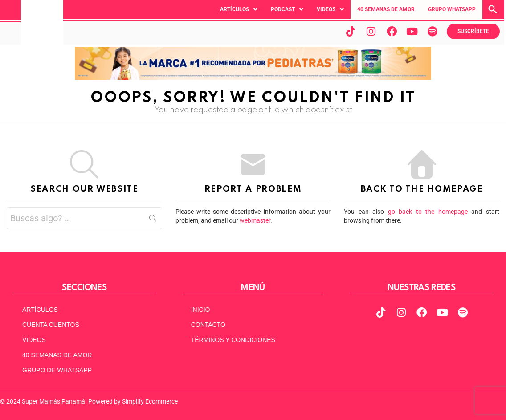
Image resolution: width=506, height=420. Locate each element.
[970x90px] (253, 77)
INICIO (201, 310)
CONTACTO (208, 325)
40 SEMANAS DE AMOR (386, 9)
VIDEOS (34, 340)
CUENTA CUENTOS (51, 325)
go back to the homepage (428, 212)
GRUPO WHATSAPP (452, 9)
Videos (330, 9)
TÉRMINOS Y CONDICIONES (233, 340)
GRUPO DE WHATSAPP (57, 370)
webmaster (255, 220)
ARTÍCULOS (40, 310)
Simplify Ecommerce (150, 401)
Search (153, 220)
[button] (239, 9)
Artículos (239, 9)
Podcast (287, 9)
